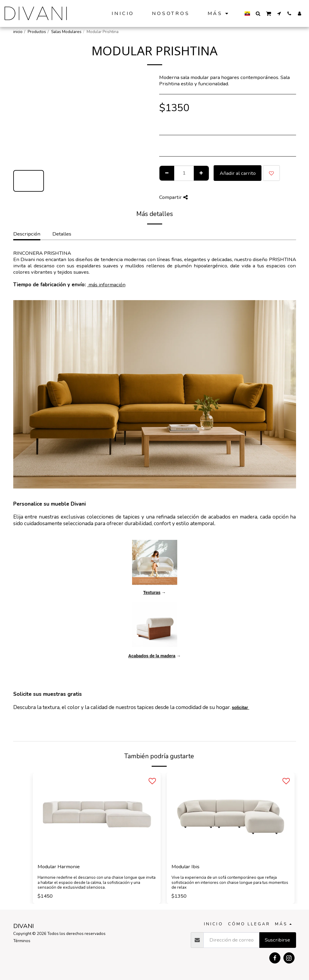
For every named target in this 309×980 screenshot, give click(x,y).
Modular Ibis (185, 867)
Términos (22, 941)
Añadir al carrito (238, 173)
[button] (258, 13)
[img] (97, 815)
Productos (37, 32)
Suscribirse (277, 940)
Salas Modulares (66, 32)
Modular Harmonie (59, 867)
